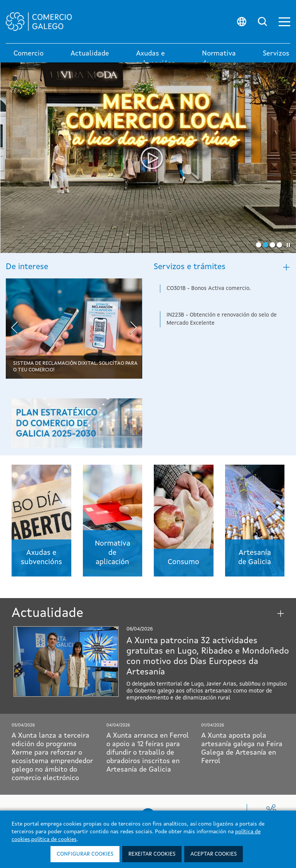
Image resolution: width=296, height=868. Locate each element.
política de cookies (54, 839)
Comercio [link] (29, 54)
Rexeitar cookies (152, 854)
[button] (284, 22)
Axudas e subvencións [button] (156, 59)
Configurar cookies (85, 854)
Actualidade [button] (90, 54)
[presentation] (14, 329)
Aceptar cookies (214, 854)
